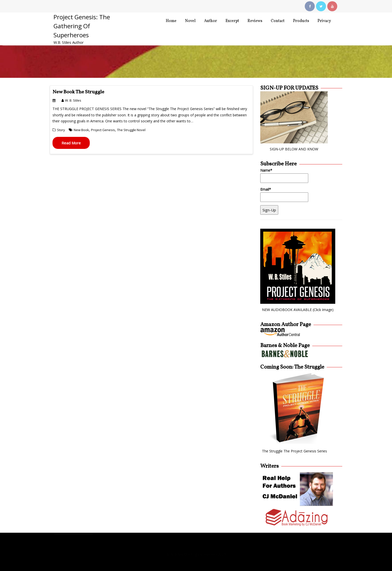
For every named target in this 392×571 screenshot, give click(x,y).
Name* (284, 176)
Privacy (324, 21)
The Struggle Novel (131, 130)
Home (171, 21)
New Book (81, 130)
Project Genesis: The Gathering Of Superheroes (82, 26)
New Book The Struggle (78, 92)
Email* (284, 195)
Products (301, 21)
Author (210, 21)
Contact (278, 21)
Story (61, 130)
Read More (71, 143)
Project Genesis (103, 130)
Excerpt (232, 21)
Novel (190, 21)
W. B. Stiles (71, 100)
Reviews (255, 21)
